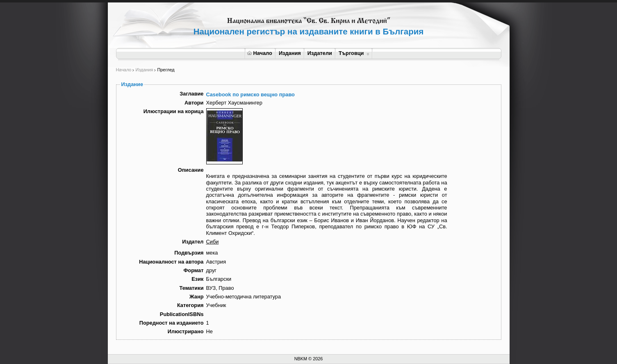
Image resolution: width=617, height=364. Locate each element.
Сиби (213, 242)
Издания (290, 53)
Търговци (354, 53)
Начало (260, 53)
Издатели (320, 53)
